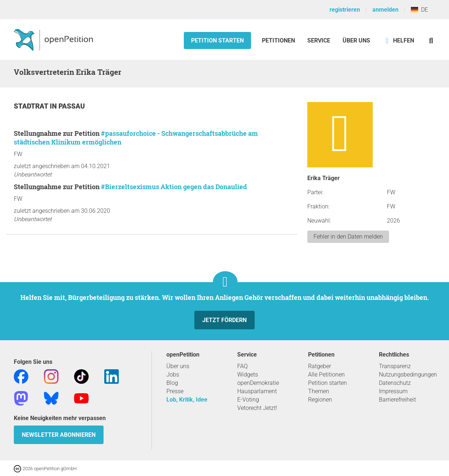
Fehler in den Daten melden (348, 237)
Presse (175, 391)
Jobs (173, 375)
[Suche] (431, 40)
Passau (72, 106)
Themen (319, 391)
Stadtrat (32, 106)
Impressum (393, 391)
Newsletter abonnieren (59, 435)
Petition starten (217, 40)
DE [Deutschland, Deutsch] (419, 10)
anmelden (385, 10)
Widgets (248, 375)
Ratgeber (319, 366)
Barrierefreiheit (397, 400)
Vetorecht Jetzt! (257, 408)
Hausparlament (257, 391)
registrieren (345, 10)
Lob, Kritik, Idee (187, 400)
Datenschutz (395, 383)
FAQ (242, 366)
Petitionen (279, 40)
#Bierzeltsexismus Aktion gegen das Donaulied (174, 187)
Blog (172, 383)
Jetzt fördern (224, 320)
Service (319, 40)
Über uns (178, 366)
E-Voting (248, 400)
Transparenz (395, 366)
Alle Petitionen (326, 375)
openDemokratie (258, 383)
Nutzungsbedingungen (408, 375)
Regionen (320, 400)
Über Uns (356, 40)
